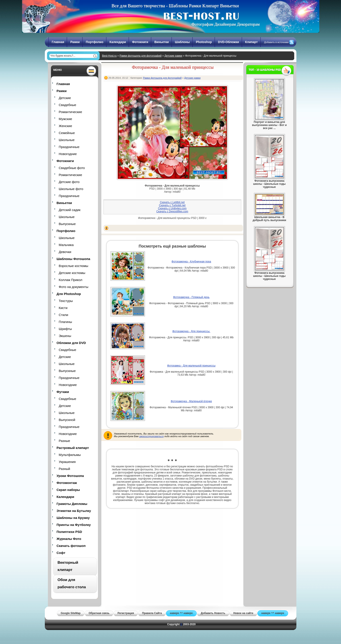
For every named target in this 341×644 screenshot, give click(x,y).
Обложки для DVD (71, 343)
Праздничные (69, 147)
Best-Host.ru (109, 56)
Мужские (66, 119)
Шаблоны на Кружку (73, 518)
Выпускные (67, 224)
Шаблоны (182, 42)
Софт (61, 553)
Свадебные (68, 105)
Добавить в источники (276, 42)
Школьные (67, 140)
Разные (65, 441)
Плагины (66, 322)
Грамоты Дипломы (72, 504)
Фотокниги (140, 42)
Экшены (65, 336)
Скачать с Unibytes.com (172, 208)
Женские (66, 126)
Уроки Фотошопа (70, 476)
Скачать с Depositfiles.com (172, 211)
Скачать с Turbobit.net (172, 205)
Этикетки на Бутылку (74, 511)
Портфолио (94, 42)
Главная (58, 42)
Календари (118, 42)
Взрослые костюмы (74, 266)
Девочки (65, 252)
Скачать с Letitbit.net (172, 202)
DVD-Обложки (229, 42)
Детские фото (69, 182)
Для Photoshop (69, 294)
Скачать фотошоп (71, 546)
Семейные (67, 133)
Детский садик (70, 210)
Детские (65, 98)
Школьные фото (71, 189)
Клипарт (252, 42)
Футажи (63, 392)
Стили (64, 315)
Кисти (63, 308)
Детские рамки (173, 56)
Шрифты (65, 329)
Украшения (67, 462)
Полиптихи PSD (69, 532)
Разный (65, 469)
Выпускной (67, 420)
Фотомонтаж (67, 483)
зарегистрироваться (151, 436)
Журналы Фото (69, 539)
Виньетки (162, 42)
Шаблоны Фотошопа (73, 259)
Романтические (71, 112)
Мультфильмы (70, 455)
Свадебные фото (72, 168)
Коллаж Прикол (71, 280)
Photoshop (204, 42)
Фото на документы (74, 287)
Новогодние (68, 154)
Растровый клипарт (73, 448)
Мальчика (66, 245)
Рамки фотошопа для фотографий (141, 56)
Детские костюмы (72, 273)
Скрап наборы (68, 490)
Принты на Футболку (74, 525)
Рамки (75, 42)
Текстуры (66, 301)
